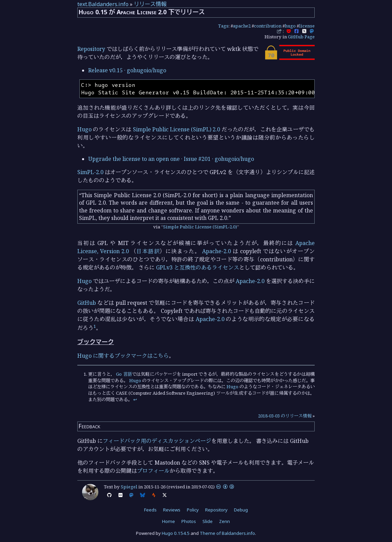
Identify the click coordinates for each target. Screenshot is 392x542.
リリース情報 (150, 4)
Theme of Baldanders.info (227, 533)
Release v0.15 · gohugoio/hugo (127, 70)
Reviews (172, 510)
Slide (208, 521)
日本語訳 (148, 251)
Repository (91, 49)
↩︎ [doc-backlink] (135, 399)
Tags (223, 26)
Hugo (84, 129)
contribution (268, 26)
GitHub (87, 303)
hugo (290, 26)
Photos (189, 521)
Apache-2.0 (217, 251)
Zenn (224, 521)
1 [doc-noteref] (95, 326)
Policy (193, 510)
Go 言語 (124, 374)
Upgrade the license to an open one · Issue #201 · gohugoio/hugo (171, 159)
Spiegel (129, 487)
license (307, 26)
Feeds (150, 510)
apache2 (242, 26)
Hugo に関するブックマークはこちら (123, 356)
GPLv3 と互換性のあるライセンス (198, 267)
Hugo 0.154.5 (176, 533)
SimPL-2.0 (90, 172)
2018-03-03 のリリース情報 (285, 416)
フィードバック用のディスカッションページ (157, 441)
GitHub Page (301, 37)
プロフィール (153, 471)
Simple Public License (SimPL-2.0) (200, 227)
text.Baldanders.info (103, 4)
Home (169, 521)
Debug (241, 510)
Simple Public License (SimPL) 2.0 (177, 129)
